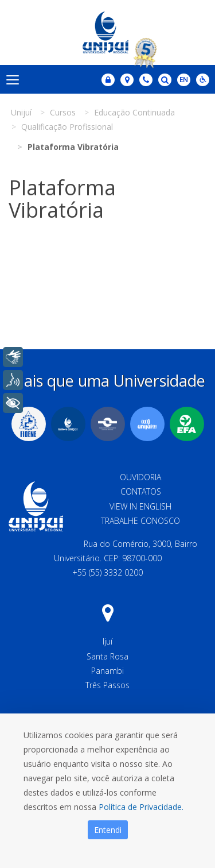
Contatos (141, 491)
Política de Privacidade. (141, 807)
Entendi (108, 830)
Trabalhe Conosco (140, 521)
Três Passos (107, 685)
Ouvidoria (140, 477)
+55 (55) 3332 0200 (107, 572)
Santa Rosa (107, 656)
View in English (140, 506)
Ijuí (107, 641)
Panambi (107, 671)
